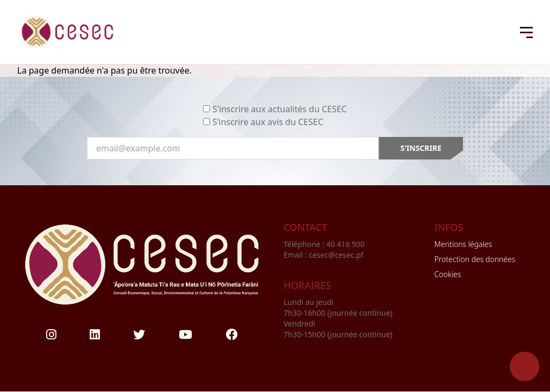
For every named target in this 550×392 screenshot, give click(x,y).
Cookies (448, 274)
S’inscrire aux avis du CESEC (267, 122)
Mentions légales (463, 244)
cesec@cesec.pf (336, 255)
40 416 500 (347, 244)
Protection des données (475, 259)
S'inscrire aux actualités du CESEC (279, 109)
